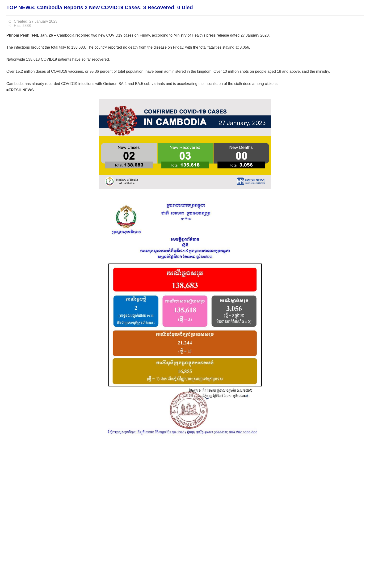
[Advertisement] (92, 456)
